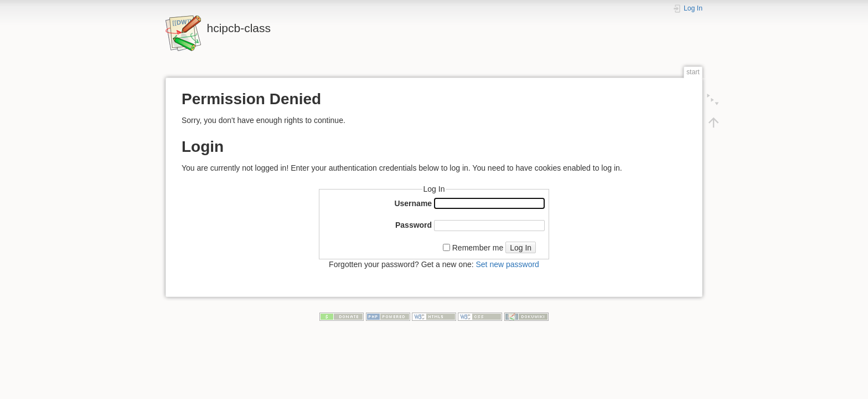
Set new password (507, 264)
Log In (521, 248)
